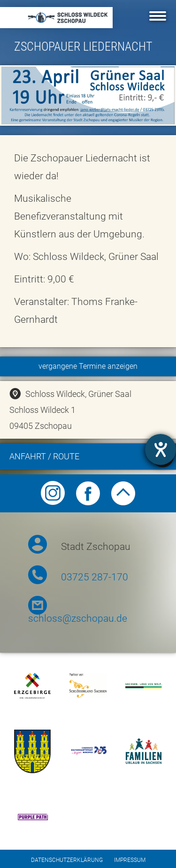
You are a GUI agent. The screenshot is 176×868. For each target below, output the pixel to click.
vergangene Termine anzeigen (88, 366)
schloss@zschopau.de (78, 618)
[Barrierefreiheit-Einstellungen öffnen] (161, 449)
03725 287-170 (95, 577)
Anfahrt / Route (92, 458)
